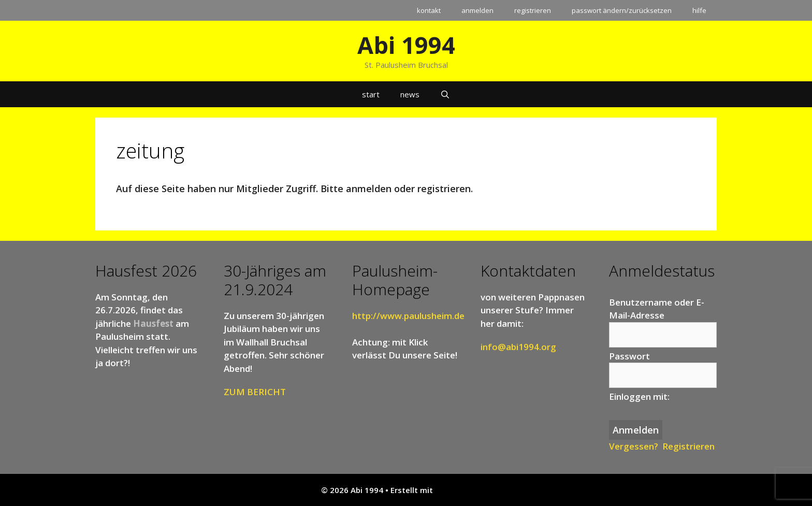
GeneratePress (463, 490)
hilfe (699, 10)
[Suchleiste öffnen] (445, 94)
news (410, 94)
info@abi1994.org (518, 347)
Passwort (629, 356)
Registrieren (688, 446)
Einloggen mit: (639, 396)
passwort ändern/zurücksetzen (622, 10)
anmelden (477, 10)
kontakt (429, 10)
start (371, 94)
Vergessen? (634, 446)
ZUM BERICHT (255, 392)
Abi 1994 (406, 45)
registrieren (533, 10)
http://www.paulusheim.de (408, 316)
